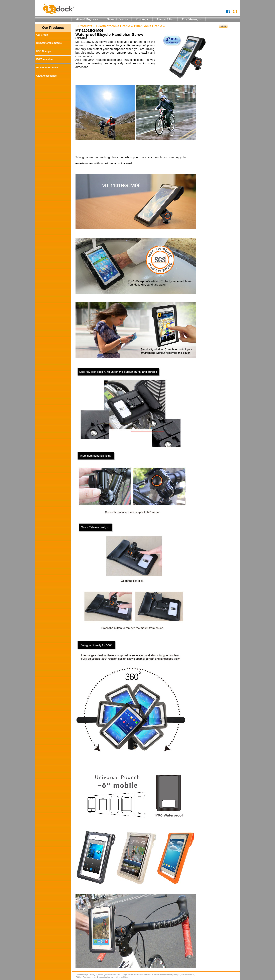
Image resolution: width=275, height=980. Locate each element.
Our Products (53, 28)
